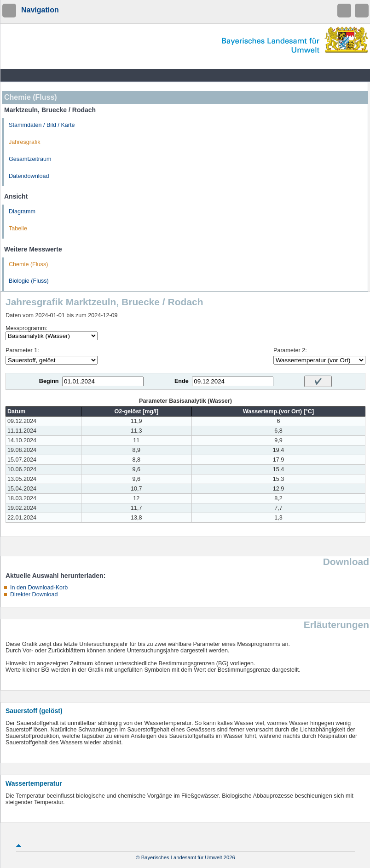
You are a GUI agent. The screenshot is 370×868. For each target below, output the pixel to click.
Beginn (49, 381)
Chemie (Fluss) (28, 264)
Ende (182, 381)
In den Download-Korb (39, 588)
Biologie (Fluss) (29, 281)
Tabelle (18, 228)
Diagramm (22, 211)
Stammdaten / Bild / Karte (42, 125)
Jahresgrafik (25, 142)
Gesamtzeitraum (30, 159)
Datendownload (29, 176)
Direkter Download (34, 594)
